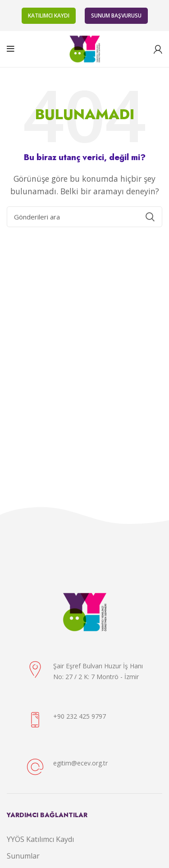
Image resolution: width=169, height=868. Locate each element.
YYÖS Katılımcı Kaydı (40, 839)
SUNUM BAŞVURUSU (116, 16)
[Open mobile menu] (11, 49)
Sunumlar (23, 856)
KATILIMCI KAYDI (49, 16)
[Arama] (84, 217)
